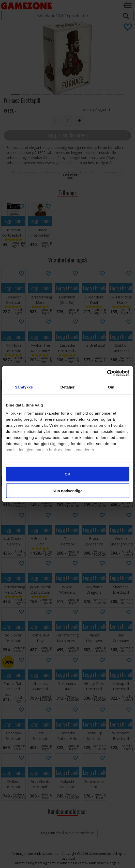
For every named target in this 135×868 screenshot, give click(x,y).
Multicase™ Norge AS (105, 863)
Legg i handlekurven (68, 135)
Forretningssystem (28, 863)
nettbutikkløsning (61, 863)
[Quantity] (67, 121)
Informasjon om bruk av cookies (33, 854)
